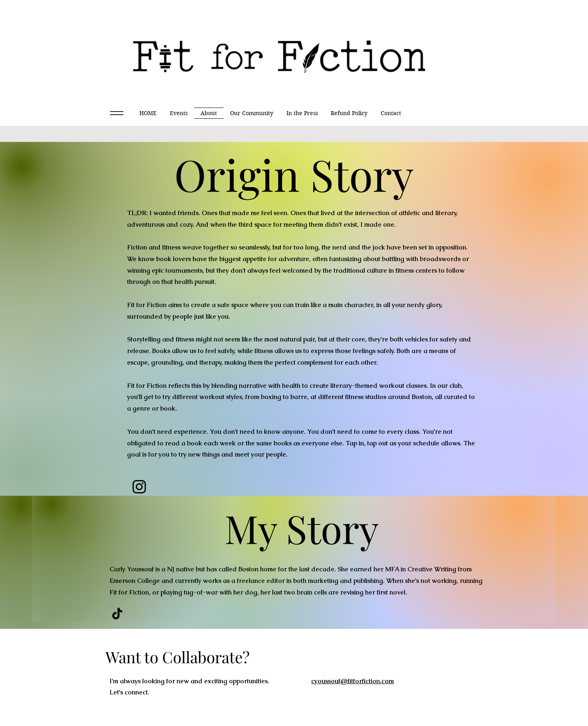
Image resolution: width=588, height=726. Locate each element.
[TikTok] (117, 613)
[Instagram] (139, 487)
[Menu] (116, 113)
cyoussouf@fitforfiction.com (353, 681)
